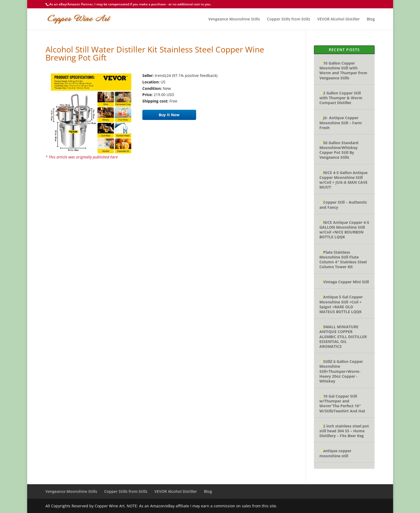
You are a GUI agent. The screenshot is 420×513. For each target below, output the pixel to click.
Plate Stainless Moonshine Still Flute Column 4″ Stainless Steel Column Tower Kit (343, 260)
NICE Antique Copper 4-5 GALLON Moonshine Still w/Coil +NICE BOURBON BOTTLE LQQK (344, 230)
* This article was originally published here (82, 157)
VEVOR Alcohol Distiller (338, 19)
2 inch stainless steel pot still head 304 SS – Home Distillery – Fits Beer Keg (344, 431)
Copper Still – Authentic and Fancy (343, 205)
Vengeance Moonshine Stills (234, 19)
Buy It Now (169, 115)
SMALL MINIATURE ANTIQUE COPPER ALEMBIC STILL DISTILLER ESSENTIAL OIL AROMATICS (343, 337)
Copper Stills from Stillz (289, 19)
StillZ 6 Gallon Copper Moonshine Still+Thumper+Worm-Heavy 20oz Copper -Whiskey (341, 371)
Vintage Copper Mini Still (346, 282)
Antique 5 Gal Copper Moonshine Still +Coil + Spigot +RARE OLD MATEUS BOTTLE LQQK (341, 304)
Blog (371, 19)
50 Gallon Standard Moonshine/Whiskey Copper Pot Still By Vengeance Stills (339, 150)
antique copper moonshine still (335, 453)
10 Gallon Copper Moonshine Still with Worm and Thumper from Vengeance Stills (343, 70)
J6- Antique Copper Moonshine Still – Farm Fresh (341, 123)
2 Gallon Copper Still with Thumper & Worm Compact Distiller (341, 98)
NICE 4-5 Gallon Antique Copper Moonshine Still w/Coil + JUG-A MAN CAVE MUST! (343, 180)
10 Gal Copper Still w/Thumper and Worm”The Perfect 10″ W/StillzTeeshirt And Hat (342, 404)
